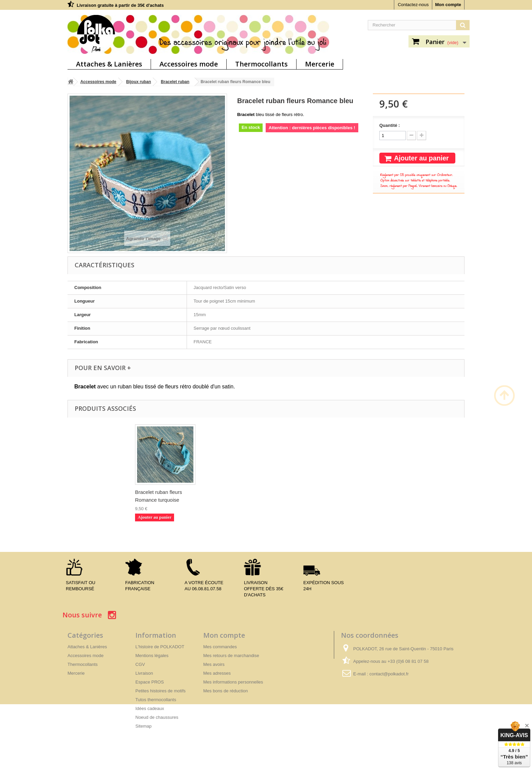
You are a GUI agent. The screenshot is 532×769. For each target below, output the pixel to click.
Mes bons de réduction (226, 691)
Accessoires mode (189, 64)
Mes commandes (220, 647)
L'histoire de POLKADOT (160, 647)
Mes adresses (217, 673)
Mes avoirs (214, 664)
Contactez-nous (413, 5)
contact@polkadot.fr (389, 674)
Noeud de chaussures (157, 717)
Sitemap (144, 726)
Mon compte (448, 5)
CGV (140, 664)
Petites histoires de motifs (160, 691)
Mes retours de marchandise (231, 656)
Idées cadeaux (150, 708)
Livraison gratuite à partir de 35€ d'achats (120, 5)
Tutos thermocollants (156, 700)
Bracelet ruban (175, 82)
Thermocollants (261, 64)
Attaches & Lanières (109, 64)
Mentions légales (152, 656)
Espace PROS (150, 682)
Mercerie (320, 64)
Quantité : (390, 125)
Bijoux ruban (139, 82)
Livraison (144, 673)
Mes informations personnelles (233, 682)
